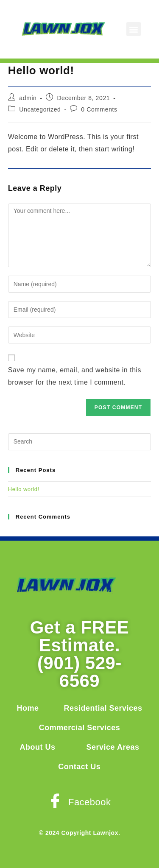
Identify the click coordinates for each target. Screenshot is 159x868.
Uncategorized (40, 109)
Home (28, 708)
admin (28, 98)
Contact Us (79, 767)
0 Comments (99, 109)
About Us (38, 747)
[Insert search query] (80, 442)
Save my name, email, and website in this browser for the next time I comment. (75, 376)
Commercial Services (80, 728)
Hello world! (24, 489)
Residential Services (103, 708)
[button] (134, 29)
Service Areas (113, 747)
